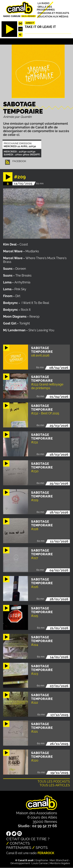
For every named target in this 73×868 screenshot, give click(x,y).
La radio (44, 3)
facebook (19, 161)
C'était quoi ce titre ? (28, 839)
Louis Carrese (40, 863)
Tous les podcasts (54, 782)
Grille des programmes (46, 8)
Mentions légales (60, 863)
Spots (42, 847)
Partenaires (19, 847)
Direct (30, 23)
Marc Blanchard (59, 860)
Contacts (20, 843)
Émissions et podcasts (53, 13)
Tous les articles (55, 785)
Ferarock (46, 853)
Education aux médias (53, 16)
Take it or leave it (40, 27)
